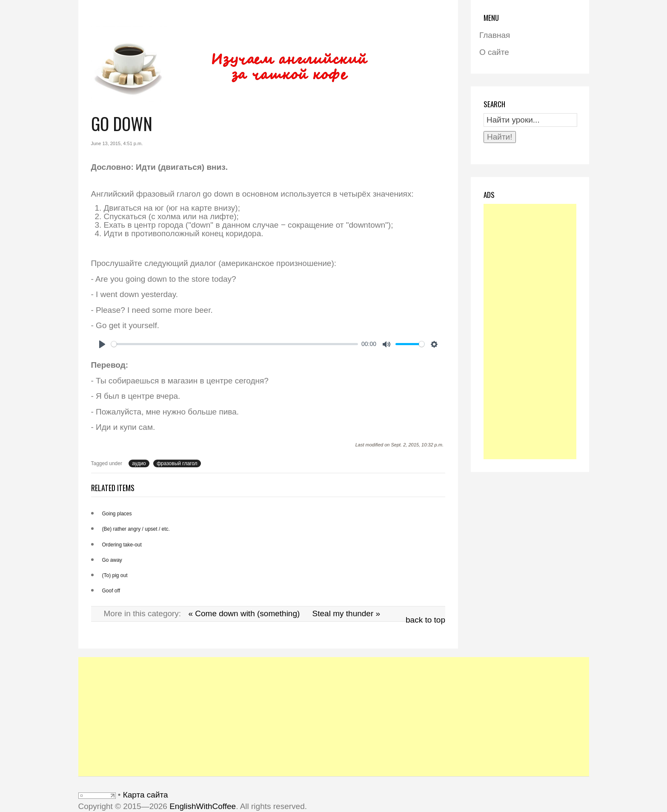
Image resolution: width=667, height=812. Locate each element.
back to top (425, 620)
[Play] (102, 344)
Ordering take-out (122, 545)
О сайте (494, 52)
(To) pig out (115, 575)
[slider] (235, 344)
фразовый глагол (177, 463)
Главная (495, 35)
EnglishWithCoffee (203, 806)
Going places (117, 514)
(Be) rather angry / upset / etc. (136, 529)
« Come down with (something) (244, 613)
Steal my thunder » (346, 613)
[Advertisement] (530, 332)
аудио (139, 463)
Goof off (111, 591)
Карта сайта (146, 795)
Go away (112, 560)
